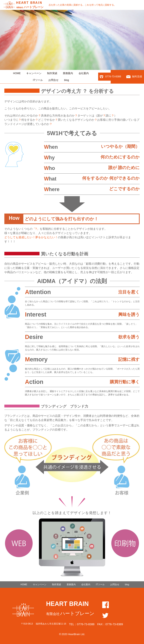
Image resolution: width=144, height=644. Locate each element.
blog (67, 80)
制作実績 (52, 73)
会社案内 (84, 73)
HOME (17, 73)
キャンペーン (34, 73)
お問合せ (53, 80)
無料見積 (137, 77)
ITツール (38, 80)
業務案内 (68, 73)
